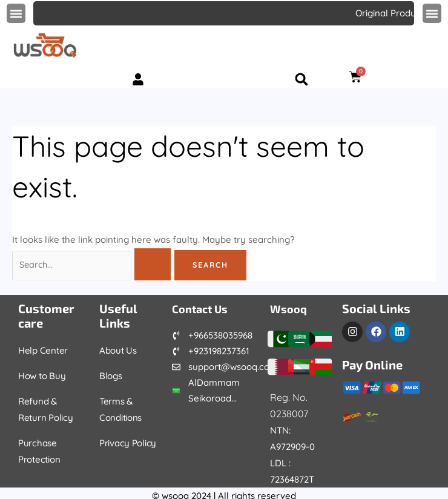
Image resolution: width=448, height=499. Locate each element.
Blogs (111, 376)
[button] (16, 13)
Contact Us (203, 308)
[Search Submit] (156, 265)
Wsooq (290, 308)
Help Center (44, 350)
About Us (119, 350)
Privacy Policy (129, 443)
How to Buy (43, 376)
